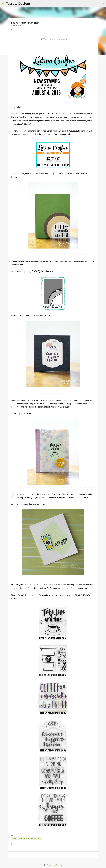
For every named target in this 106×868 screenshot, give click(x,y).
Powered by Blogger (53, 865)
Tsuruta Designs (18, 4)
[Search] (33, 4)
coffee (14, 839)
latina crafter (36, 839)
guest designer (24, 839)
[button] (12, 29)
